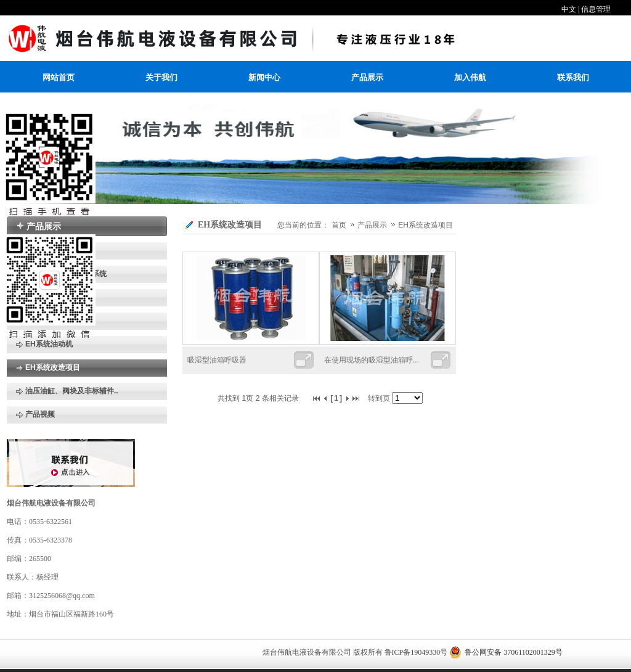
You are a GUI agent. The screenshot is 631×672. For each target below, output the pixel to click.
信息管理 (596, 9)
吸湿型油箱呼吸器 (217, 360)
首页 (339, 225)
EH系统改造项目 (425, 225)
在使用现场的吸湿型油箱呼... (372, 360)
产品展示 (373, 225)
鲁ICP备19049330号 (416, 652)
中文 (569, 9)
